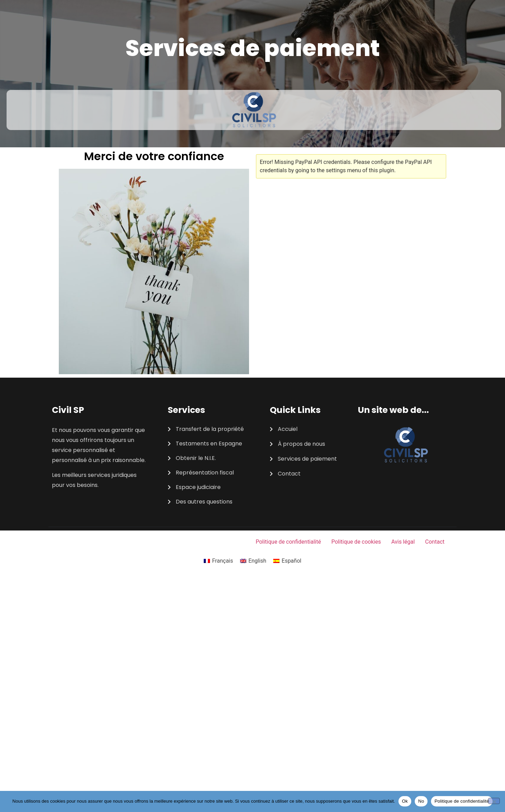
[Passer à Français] (218, 561)
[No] (494, 801)
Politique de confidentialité (288, 542)
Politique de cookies (356, 542)
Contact (435, 542)
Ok (405, 801)
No (421, 801)
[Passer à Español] (287, 561)
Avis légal (403, 542)
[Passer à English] (253, 561)
